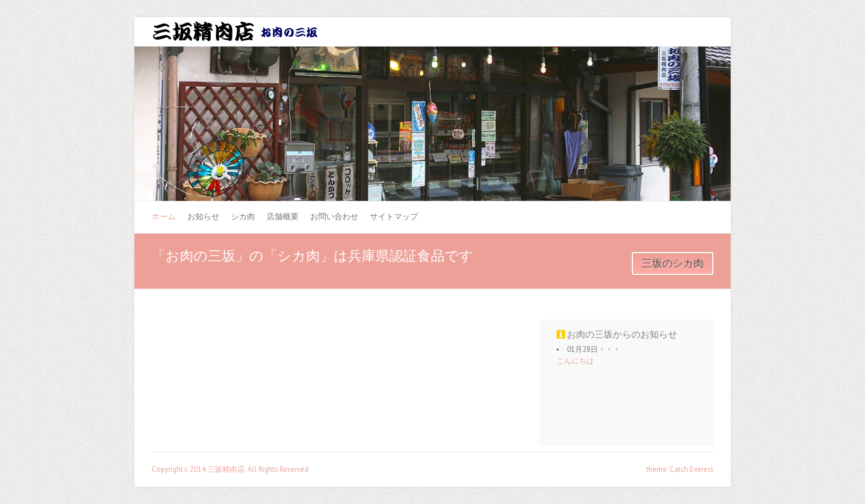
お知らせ (203, 216)
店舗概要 (283, 216)
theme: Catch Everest (680, 469)
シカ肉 (243, 216)
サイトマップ (394, 216)
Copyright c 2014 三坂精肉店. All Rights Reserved (230, 469)
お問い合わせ (334, 216)
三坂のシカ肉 (673, 263)
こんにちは (575, 361)
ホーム (164, 216)
